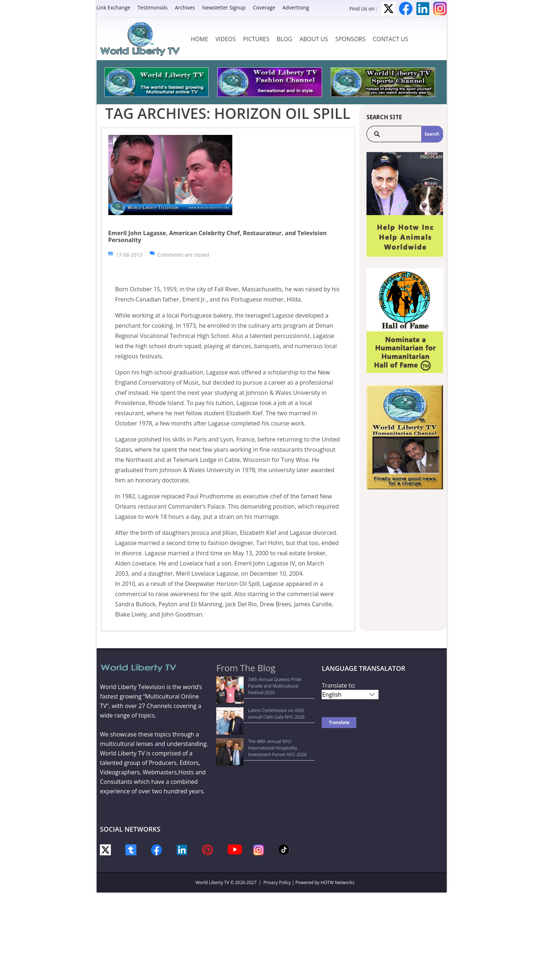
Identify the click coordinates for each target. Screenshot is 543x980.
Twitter (389, 9)
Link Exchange (114, 7)
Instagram (440, 9)
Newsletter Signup (224, 7)
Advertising (296, 7)
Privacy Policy (277, 882)
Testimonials (152, 7)
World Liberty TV (212, 882)
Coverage (264, 7)
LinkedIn (423, 9)
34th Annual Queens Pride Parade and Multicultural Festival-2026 (260, 683)
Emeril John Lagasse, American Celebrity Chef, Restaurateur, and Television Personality (218, 236)
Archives (185, 7)
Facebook (406, 9)
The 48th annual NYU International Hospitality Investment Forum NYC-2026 (267, 718)
